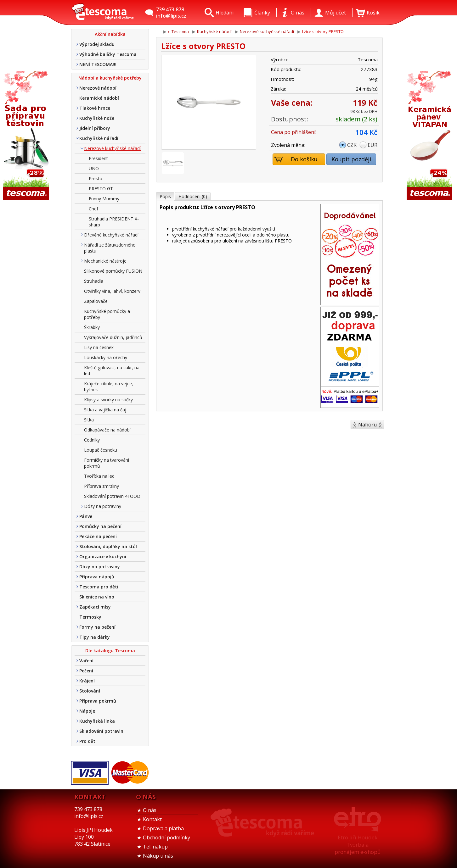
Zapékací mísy (95, 607)
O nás (150, 810)
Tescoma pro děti (99, 587)
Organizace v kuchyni (103, 556)
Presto (96, 178)
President (98, 158)
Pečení (86, 671)
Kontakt (152, 819)
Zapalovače (96, 301)
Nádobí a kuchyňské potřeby (110, 78)
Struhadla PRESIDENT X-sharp (114, 222)
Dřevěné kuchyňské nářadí (111, 235)
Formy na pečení (97, 627)
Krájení (87, 681)
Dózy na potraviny (103, 506)
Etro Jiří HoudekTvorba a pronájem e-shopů (358, 845)
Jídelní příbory (95, 128)
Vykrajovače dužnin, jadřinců (113, 337)
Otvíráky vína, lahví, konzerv (112, 291)
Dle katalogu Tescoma (110, 651)
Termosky (90, 617)
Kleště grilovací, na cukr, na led (112, 370)
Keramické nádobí (99, 98)
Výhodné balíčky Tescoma (108, 54)
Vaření (86, 661)
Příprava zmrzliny (102, 486)
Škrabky (92, 327)
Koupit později (351, 159)
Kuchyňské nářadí (99, 138)
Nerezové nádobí (98, 88)
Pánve (86, 516)
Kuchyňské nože (97, 118)
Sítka (89, 420)
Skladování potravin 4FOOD (112, 496)
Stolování (90, 691)
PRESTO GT (101, 189)
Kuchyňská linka (97, 721)
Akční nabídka (110, 34)
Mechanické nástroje (105, 261)
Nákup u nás (158, 856)
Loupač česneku (101, 450)
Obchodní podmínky (166, 837)
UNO (94, 168)
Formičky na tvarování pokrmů (107, 463)
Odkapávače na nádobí (107, 430)
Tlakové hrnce (95, 108)
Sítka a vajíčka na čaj (105, 410)
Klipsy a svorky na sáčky (108, 400)
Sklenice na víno (97, 597)
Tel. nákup (155, 847)
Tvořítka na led (99, 476)
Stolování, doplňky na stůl (108, 546)
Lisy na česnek (99, 347)
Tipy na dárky (95, 637)
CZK (352, 145)
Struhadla (94, 281)
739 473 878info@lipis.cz (171, 13)
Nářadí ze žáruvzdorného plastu (110, 248)
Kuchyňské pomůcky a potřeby (107, 314)
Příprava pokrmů (98, 701)
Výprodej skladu (97, 44)
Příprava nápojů (97, 577)
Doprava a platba (163, 828)
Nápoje (87, 711)
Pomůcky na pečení (100, 526)
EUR (372, 145)
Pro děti (88, 741)
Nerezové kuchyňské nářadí (112, 148)
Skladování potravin (101, 731)
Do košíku (295, 159)
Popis (165, 196)
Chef (93, 209)
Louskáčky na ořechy (106, 357)
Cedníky (92, 440)
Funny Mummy (104, 199)
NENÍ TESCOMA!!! (98, 64)
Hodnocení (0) (193, 196)
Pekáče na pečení (98, 536)
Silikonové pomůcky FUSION (113, 271)
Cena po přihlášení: (294, 132)
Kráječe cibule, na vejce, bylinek (109, 387)
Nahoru (367, 425)
